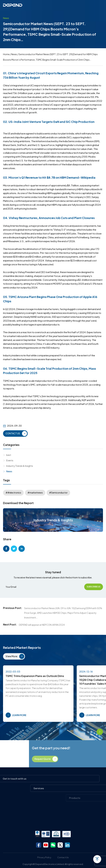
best (9, 455)
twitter (14, 549)
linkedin (22, 549)
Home (6, 54)
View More (11, 656)
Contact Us (63, 857)
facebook (6, 549)
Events (10, 460)
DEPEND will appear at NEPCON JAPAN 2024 (42, 625)
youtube (46, 845)
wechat (53, 845)
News (14, 54)
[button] (91, 732)
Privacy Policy (44, 857)
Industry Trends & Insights (20, 466)
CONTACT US (13, 433)
